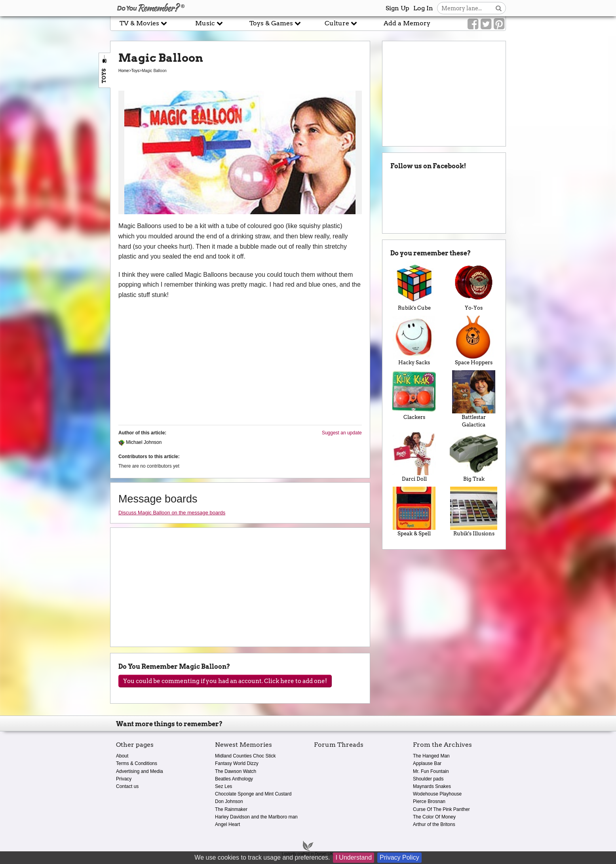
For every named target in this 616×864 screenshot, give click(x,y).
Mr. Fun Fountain (431, 771)
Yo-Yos (474, 286)
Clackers (414, 395)
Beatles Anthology (234, 779)
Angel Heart (227, 824)
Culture (341, 23)
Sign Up (397, 8)
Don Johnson (229, 801)
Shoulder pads (428, 779)
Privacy (124, 779)
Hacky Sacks (414, 341)
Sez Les (223, 786)
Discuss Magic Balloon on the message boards (172, 513)
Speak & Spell (414, 512)
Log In (423, 8)
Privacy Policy (399, 857)
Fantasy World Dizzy (237, 763)
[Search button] (499, 8)
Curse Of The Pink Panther (441, 809)
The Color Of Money (434, 817)
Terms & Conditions (137, 763)
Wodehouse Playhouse (437, 794)
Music (209, 23)
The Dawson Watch (236, 771)
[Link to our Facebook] (473, 24)
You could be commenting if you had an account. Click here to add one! (225, 681)
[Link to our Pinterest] (499, 24)
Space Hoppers (474, 341)
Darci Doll (414, 457)
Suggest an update (342, 433)
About (122, 756)
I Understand (354, 857)
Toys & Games (275, 23)
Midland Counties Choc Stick (245, 756)
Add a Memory (407, 23)
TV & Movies (143, 23)
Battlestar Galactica (474, 399)
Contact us (127, 786)
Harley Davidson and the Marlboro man (256, 817)
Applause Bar (427, 763)
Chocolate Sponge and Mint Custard (253, 794)
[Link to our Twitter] (486, 24)
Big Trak (474, 457)
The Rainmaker (231, 809)
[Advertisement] (55, 179)
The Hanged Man (431, 756)
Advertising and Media (140, 771)
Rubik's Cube (414, 286)
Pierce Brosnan (429, 801)
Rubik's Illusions (474, 512)
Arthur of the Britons (434, 824)
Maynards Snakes (432, 786)
